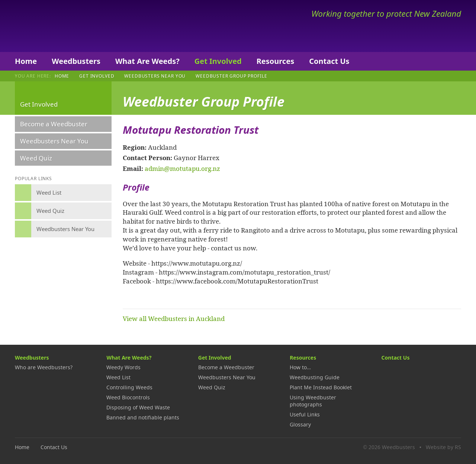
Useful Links (305, 414)
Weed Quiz (36, 158)
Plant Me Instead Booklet (321, 387)
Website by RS (443, 447)
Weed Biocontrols (128, 397)
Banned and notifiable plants (143, 417)
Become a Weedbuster (54, 124)
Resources (275, 61)
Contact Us (329, 61)
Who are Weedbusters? (44, 367)
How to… (300, 367)
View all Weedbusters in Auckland (174, 318)
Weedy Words (123, 367)
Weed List (118, 377)
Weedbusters (70, 26)
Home (26, 61)
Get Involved (218, 61)
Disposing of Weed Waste (138, 407)
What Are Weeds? (147, 61)
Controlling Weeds (129, 387)
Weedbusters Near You (155, 76)
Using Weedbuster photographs (313, 401)
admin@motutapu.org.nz (182, 168)
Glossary (300, 424)
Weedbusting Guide (315, 377)
